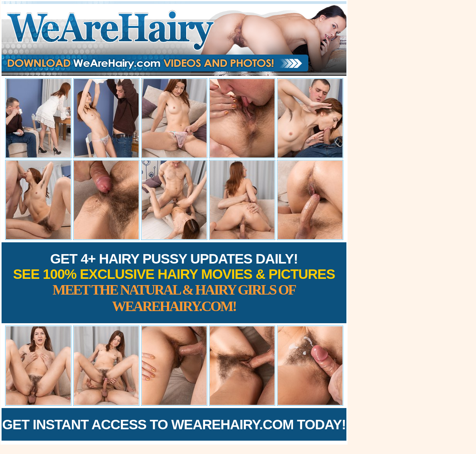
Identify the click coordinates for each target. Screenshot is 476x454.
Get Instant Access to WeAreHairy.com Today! (174, 424)
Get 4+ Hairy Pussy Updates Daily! (174, 283)
